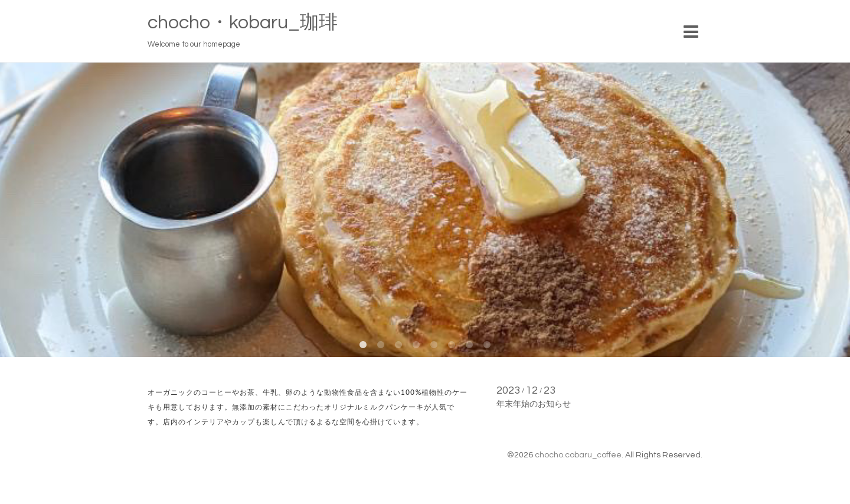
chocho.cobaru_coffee (578, 455)
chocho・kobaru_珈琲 (243, 23)
